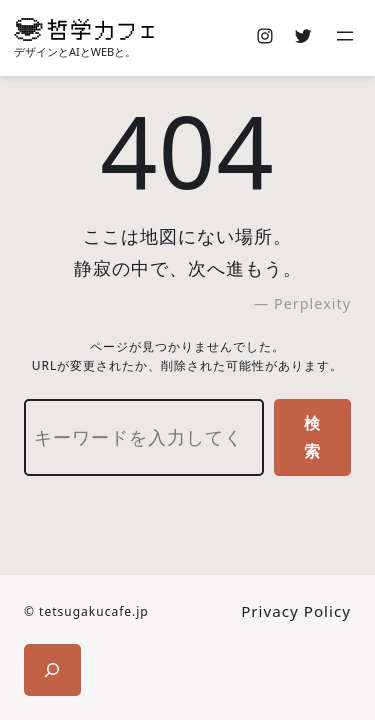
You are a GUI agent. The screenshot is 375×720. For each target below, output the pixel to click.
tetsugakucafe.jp (94, 611)
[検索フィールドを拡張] (52, 670)
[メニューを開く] (347, 38)
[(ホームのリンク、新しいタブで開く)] (84, 29)
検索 (312, 437)
